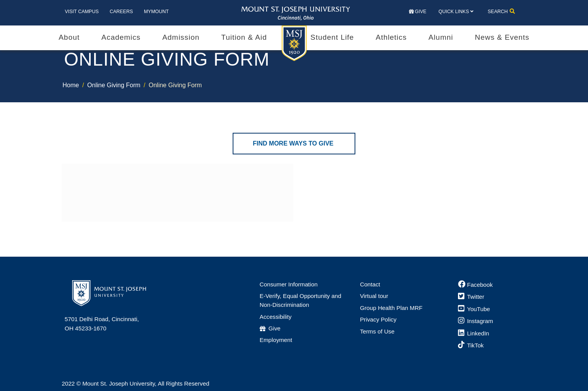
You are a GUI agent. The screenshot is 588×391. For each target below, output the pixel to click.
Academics (121, 37)
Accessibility (276, 317)
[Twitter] (471, 297)
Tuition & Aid (244, 37)
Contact (370, 284)
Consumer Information (289, 284)
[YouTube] (474, 309)
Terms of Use (377, 331)
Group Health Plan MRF (391, 308)
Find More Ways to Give (294, 143)
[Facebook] (475, 285)
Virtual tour (374, 296)
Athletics (391, 37)
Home (71, 85)
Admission (181, 37)
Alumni (441, 37)
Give (418, 12)
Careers (121, 12)
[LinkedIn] (474, 333)
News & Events (502, 37)
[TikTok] (471, 345)
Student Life (332, 37)
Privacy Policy (378, 319)
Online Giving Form (114, 85)
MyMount (156, 12)
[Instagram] (476, 321)
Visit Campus (82, 12)
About (69, 37)
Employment (276, 340)
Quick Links (454, 12)
